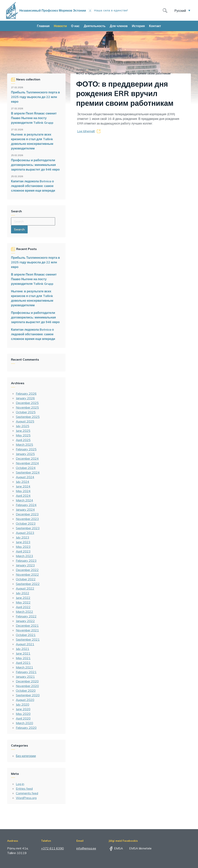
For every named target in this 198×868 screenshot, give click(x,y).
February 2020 (26, 728)
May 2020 (23, 714)
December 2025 (27, 403)
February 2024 (26, 505)
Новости (60, 26)
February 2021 (26, 672)
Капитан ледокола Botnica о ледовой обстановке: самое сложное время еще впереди (33, 186)
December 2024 (27, 458)
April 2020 (23, 718)
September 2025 (28, 417)
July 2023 (23, 537)
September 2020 (28, 695)
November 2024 (27, 463)
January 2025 (25, 454)
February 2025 (26, 449)
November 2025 (27, 407)
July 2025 (23, 426)
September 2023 (28, 528)
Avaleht (81, 70)
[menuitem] (182, 10)
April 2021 (23, 663)
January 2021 (25, 677)
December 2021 (27, 626)
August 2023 (25, 533)
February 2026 (26, 393)
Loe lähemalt (86, 131)
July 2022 (23, 593)
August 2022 (25, 588)
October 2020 (26, 690)
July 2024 (23, 482)
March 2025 (24, 445)
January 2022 (25, 621)
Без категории (26, 756)
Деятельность (95, 26)
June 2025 (23, 431)
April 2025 (23, 440)
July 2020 (23, 704)
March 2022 (24, 612)
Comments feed (27, 793)
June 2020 (23, 709)
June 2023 (23, 542)
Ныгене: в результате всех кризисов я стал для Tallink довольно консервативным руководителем (32, 141)
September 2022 (28, 584)
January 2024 (25, 510)
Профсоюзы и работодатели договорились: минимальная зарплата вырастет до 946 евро (35, 165)
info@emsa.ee (86, 848)
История (138, 26)
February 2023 (26, 561)
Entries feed (24, 789)
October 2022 (26, 579)
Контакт (155, 26)
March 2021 (24, 667)
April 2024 (23, 496)
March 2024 (24, 500)
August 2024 (25, 477)
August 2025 (25, 421)
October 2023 (26, 523)
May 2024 (23, 491)
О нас (75, 26)
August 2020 (25, 700)
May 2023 (23, 547)
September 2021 (28, 639)
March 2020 (24, 723)
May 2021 (23, 658)
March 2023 (24, 556)
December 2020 (27, 681)
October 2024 (26, 468)
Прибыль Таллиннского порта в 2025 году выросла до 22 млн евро (35, 97)
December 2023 (27, 514)
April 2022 (23, 607)
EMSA (116, 848)
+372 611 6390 (52, 848)
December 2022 (27, 570)
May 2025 (23, 435)
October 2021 (26, 635)
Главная (43, 26)
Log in (20, 784)
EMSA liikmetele (138, 848)
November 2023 (27, 519)
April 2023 (23, 551)
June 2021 (23, 653)
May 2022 (23, 602)
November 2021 (27, 630)
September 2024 (28, 472)
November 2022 (27, 574)
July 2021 (23, 649)
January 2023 (25, 565)
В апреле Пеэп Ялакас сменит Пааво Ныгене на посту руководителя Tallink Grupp (34, 118)
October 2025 (26, 412)
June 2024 (23, 486)
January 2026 (25, 398)
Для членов (119, 26)
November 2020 (27, 686)
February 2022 (26, 616)
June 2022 (23, 598)
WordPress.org (26, 798)
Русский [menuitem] (180, 10)
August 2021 (25, 644)
